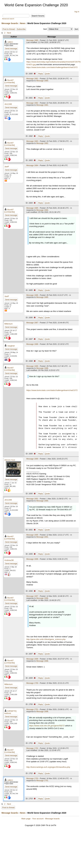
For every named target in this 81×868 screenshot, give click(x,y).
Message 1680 (32, 40)
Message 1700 (32, 683)
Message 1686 (32, 295)
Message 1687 (32, 323)
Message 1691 (32, 499)
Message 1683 (32, 141)
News (23, 23)
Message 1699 (32, 659)
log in (77, 12)
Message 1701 (32, 709)
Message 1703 (32, 778)
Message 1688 (32, 344)
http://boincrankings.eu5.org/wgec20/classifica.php (48, 767)
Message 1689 (32, 366)
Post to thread (9, 29)
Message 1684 (32, 165)
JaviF (7, 167)
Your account (38, 819)
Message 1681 (32, 79)
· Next (8, 33)
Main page (26, 819)
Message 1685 (32, 208)
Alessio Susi (10, 460)
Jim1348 (8, 104)
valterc (10, 42)
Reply (41, 74)
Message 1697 (32, 596)
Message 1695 (32, 535)
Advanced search (8, 19)
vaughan (11, 346)
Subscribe (21, 29)
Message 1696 (32, 559)
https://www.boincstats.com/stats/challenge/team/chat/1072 (52, 67)
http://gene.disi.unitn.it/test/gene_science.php (46, 639)
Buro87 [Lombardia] (10, 81)
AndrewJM (9, 560)
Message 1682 (32, 103)
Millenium (9, 324)
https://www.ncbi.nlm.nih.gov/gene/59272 (47, 726)
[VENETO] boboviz (10, 712)
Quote (47, 74)
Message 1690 (32, 459)
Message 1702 (32, 748)
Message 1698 (42, 661)
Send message (11, 49)
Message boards (10, 23)
